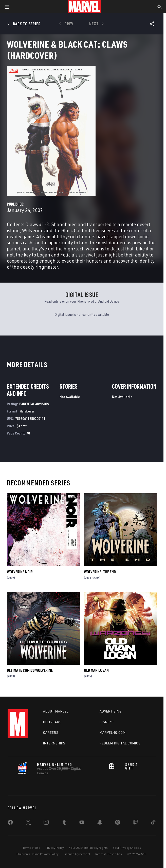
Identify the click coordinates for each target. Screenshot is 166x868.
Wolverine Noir (20, 572)
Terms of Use (31, 848)
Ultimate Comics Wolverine (30, 670)
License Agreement (77, 854)
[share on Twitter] (28, 823)
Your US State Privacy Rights (88, 848)
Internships (54, 743)
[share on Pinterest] (118, 823)
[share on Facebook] (10, 823)
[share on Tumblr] (64, 823)
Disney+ (107, 722)
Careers (51, 733)
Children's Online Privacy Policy (38, 854)
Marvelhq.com (113, 733)
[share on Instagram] (46, 823)
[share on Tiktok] (153, 823)
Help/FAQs (52, 722)
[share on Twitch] (136, 823)
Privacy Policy (55, 848)
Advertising (111, 711)
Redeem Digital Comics (120, 743)
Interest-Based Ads (109, 854)
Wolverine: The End (100, 572)
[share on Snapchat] (100, 823)
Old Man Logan (96, 670)
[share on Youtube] (82, 823)
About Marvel (56, 711)
